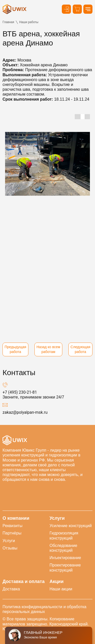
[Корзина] (77, 9)
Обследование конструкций (63, 548)
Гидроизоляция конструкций (64, 535)
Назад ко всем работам (48, 349)
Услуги (9, 541)
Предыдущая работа (15, 349)
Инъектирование (65, 558)
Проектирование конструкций (65, 568)
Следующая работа (80, 349)
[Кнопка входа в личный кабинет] (66, 9)
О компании (16, 518)
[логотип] (15, 9)
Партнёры (12, 533)
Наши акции (61, 589)
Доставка (11, 589)
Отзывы (10, 548)
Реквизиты (12, 526)
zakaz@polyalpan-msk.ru (25, 412)
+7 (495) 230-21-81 (20, 392)
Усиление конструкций (71, 526)
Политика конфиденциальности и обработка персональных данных (44, 609)
